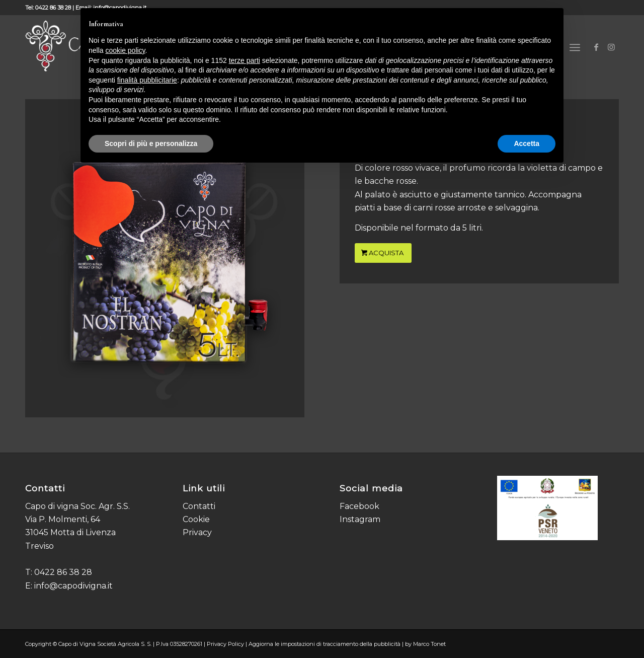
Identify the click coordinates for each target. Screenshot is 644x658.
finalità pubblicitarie (147, 80)
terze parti (245, 60)
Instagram (360, 519)
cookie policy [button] (125, 50)
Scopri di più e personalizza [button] (151, 143)
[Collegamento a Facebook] (596, 47)
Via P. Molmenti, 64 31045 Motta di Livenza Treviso (70, 533)
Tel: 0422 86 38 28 (48, 8)
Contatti (199, 506)
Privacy (197, 532)
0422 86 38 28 (63, 572)
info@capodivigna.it (73, 586)
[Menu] (575, 48)
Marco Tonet (429, 644)
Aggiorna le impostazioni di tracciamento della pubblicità (325, 644)
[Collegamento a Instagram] (611, 47)
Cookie (196, 519)
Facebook (359, 506)
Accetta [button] (527, 143)
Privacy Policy (225, 644)
